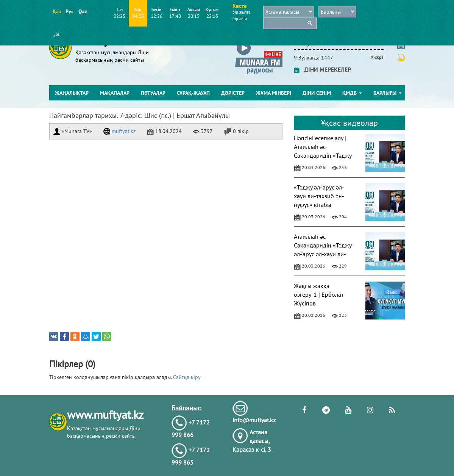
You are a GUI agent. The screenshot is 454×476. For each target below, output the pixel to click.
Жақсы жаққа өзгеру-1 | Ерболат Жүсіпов (319, 294)
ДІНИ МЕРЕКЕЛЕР (322, 69)
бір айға (240, 19)
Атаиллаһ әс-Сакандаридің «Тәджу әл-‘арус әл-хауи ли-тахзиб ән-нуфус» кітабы (323, 254)
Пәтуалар (153, 93)
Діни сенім (317, 93)
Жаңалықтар (72, 93)
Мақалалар (115, 93)
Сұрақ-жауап (193, 93)
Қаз (57, 11)
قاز (56, 34)
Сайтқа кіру (187, 377)
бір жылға (241, 12)
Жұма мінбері (274, 93)
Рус (69, 11)
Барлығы (388, 93)
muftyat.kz (119, 131)
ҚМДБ (352, 93)
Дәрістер (233, 93)
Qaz (82, 11)
